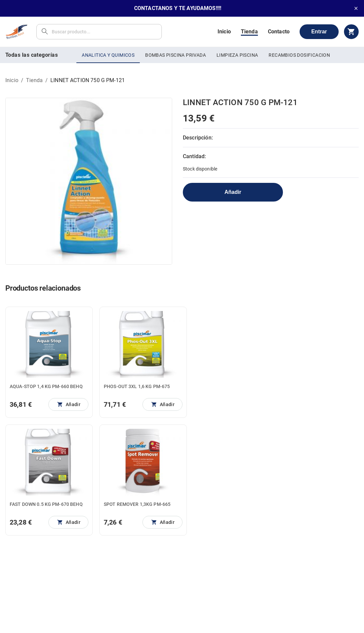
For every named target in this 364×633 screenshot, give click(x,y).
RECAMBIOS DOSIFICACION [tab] (299, 55)
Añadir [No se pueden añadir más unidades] (233, 192)
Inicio (224, 32)
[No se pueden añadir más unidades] (68, 404)
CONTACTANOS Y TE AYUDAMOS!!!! (178, 8)
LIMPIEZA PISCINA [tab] (237, 55)
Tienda (249, 32)
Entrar (319, 32)
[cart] (351, 32)
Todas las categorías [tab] (32, 55)
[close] (356, 8)
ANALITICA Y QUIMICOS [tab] (108, 55)
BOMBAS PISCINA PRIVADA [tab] (175, 55)
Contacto (279, 32)
